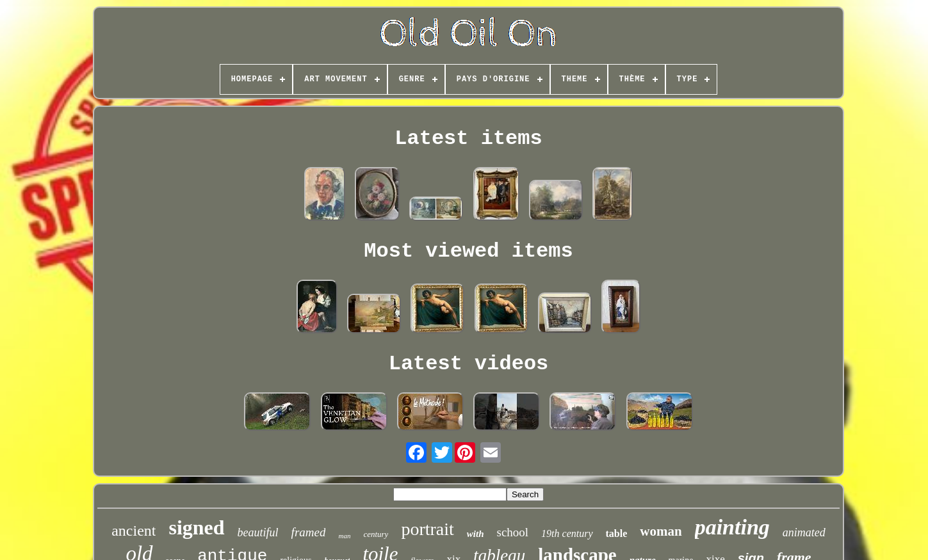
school (512, 532)
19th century (567, 533)
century (376, 534)
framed (309, 532)
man (344, 536)
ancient (134, 531)
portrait (427, 529)
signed (196, 527)
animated (804, 532)
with (476, 534)
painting (732, 527)
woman (661, 531)
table (617, 533)
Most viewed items (468, 251)
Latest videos (469, 364)
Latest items (468, 139)
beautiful (258, 532)
